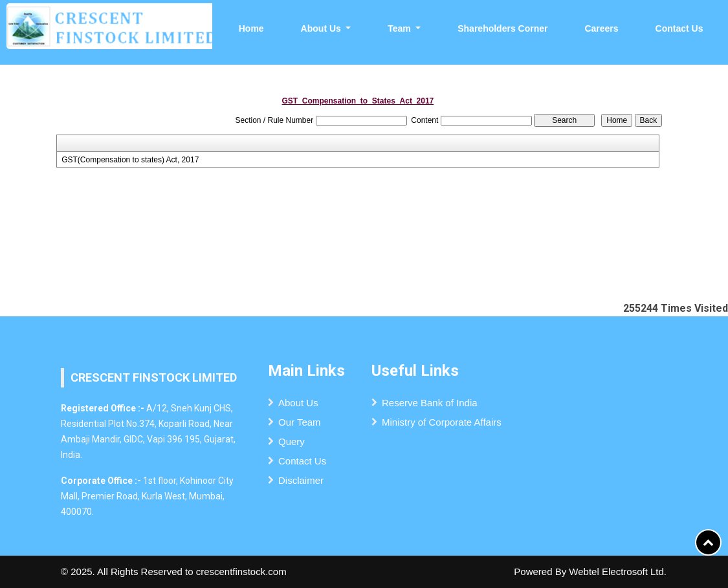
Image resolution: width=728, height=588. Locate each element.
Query (292, 441)
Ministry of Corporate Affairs (442, 422)
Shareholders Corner (502, 28)
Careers (601, 28)
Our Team (300, 422)
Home (251, 28)
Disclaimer (301, 480)
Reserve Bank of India (430, 403)
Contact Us (679, 28)
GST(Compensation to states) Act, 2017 (130, 160)
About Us (298, 403)
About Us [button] (322, 28)
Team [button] (400, 28)
